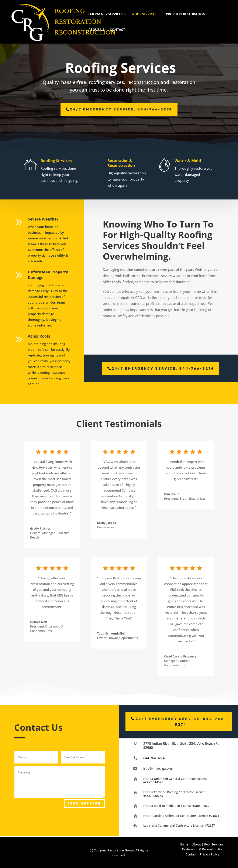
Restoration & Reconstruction (132, 163)
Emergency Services (105, 14)
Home (184, 844)
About (197, 844)
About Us (96, 30)
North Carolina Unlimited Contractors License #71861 (181, 816)
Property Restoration (186, 14)
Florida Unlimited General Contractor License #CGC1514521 (175, 780)
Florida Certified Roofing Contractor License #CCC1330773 (174, 794)
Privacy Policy (209, 854)
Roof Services (144, 14)
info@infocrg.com (158, 768)
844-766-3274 (154, 758)
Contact (117, 30)
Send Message (84, 804)
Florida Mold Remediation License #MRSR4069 (176, 806)
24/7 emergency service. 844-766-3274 (121, 109)
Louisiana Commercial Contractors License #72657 (179, 825)
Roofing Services (66, 161)
